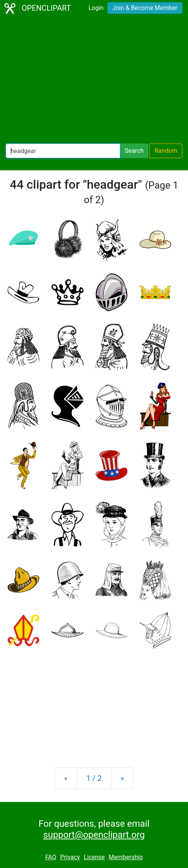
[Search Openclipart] (63, 151)
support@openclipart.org (94, 835)
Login (96, 8)
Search (134, 151)
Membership (126, 857)
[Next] (122, 778)
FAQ (51, 857)
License (94, 857)
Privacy (70, 857)
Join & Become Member (145, 8)
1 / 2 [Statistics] (94, 778)
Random (166, 151)
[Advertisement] (94, 80)
